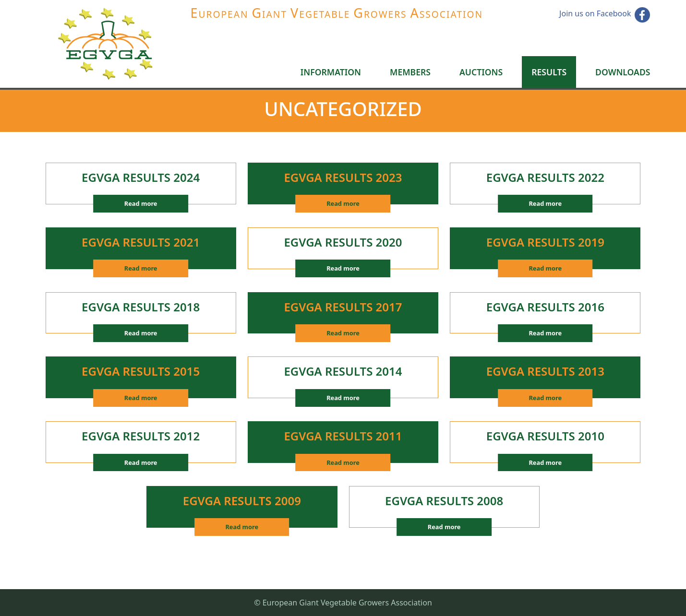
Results (549, 72)
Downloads (623, 72)
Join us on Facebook (595, 13)
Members (410, 72)
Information (331, 72)
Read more (141, 203)
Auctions (481, 72)
